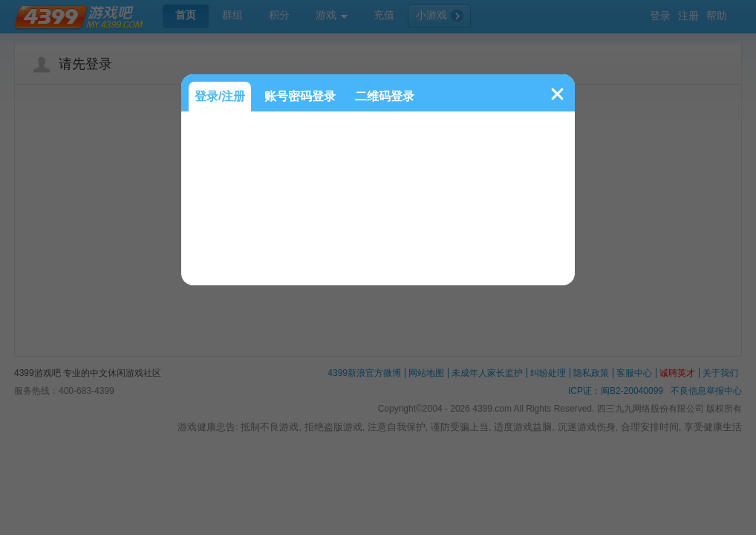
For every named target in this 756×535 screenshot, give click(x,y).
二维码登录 (385, 96)
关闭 (557, 94)
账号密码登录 (300, 96)
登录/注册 (220, 96)
